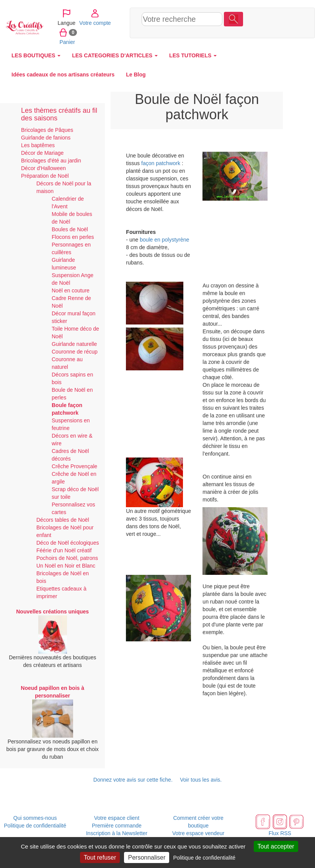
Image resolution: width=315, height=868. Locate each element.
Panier (255, 32)
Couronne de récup (75, 352)
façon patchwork (161, 163)
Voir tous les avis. (201, 780)
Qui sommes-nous (35, 818)
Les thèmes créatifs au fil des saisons (59, 114)
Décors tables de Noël (63, 520)
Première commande (117, 826)
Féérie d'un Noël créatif (64, 550)
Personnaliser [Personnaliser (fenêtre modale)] (147, 857)
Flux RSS (280, 833)
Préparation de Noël (45, 176)
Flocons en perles (73, 237)
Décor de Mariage (42, 153)
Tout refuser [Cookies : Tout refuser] (100, 857)
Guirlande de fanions (46, 138)
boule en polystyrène (164, 240)
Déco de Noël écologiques (68, 543)
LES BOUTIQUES (36, 55)
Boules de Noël (70, 229)
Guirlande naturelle (74, 344)
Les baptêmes (38, 145)
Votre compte (283, 13)
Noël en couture (71, 290)
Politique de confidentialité (35, 826)
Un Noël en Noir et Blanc (66, 566)
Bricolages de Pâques (47, 130)
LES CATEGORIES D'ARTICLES (115, 55)
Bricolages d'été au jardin (51, 161)
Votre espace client (117, 818)
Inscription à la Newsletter (117, 833)
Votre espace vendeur (198, 833)
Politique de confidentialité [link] (204, 858)
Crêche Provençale (74, 466)
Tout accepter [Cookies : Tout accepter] (276, 846)
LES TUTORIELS (193, 55)
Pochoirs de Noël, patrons (67, 558)
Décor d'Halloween (43, 168)
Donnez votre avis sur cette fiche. (133, 780)
